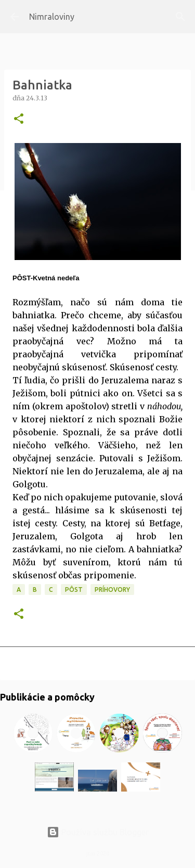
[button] (19, 119)
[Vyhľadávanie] (180, 17)
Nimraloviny (52, 17)
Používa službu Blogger (98, 832)
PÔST (74, 590)
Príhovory (112, 590)
